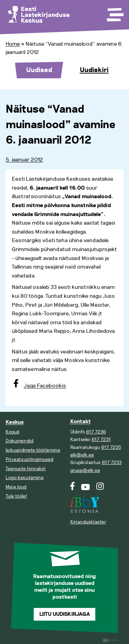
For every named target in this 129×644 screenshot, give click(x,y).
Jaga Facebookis (45, 386)
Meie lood (16, 487)
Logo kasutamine (25, 478)
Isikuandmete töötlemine (33, 450)
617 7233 (112, 462)
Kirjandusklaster (88, 522)
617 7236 (96, 432)
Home (13, 44)
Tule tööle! (16, 496)
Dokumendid (19, 441)
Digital (110, 640)
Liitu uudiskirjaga (65, 614)
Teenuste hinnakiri (26, 469)
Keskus (15, 422)
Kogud (12, 432)
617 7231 (101, 439)
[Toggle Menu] (115, 12)
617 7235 (111, 447)
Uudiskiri (94, 70)
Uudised (39, 70)
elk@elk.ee (82, 455)
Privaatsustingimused (29, 459)
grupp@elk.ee (85, 470)
